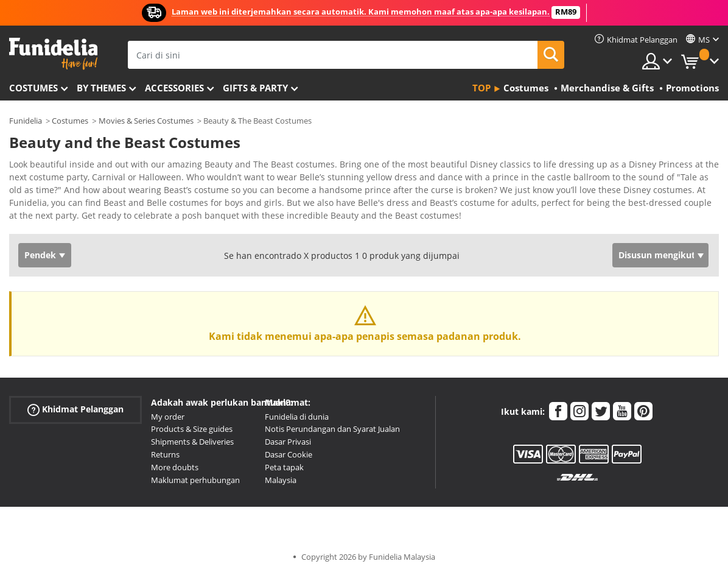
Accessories (174, 88)
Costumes (33, 88)
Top (481, 88)
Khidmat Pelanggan (75, 409)
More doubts (175, 467)
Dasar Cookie (289, 454)
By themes (101, 88)
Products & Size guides (192, 429)
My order (168, 417)
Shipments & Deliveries (192, 442)
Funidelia (26, 121)
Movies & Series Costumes (146, 121)
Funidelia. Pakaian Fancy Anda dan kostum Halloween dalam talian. (53, 54)
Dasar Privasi (288, 442)
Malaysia (281, 480)
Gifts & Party (255, 88)
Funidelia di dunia (297, 417)
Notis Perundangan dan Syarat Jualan (332, 429)
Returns (165, 454)
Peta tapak (284, 467)
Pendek (40, 255)
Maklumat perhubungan (195, 480)
